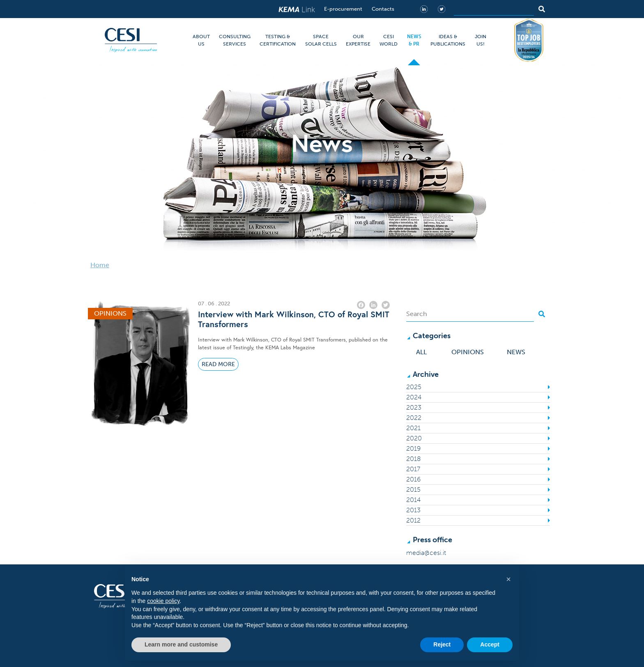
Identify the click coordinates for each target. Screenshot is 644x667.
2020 (414, 438)
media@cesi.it (426, 553)
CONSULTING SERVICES (235, 40)
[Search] (494, 9)
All (421, 352)
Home (100, 265)
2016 (413, 479)
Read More (218, 364)
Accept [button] (490, 644)
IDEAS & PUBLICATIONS (448, 40)
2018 (414, 459)
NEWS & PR (414, 40)
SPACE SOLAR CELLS (321, 40)
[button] (508, 579)
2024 (414, 397)
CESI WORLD (389, 40)
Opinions (468, 352)
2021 (413, 428)
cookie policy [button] (163, 601)
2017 (413, 469)
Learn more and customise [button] (181, 644)
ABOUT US (201, 40)
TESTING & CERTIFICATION (278, 40)
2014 (413, 500)
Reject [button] (442, 644)
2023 (414, 407)
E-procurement (343, 9)
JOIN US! (481, 40)
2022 (414, 418)
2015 (413, 489)
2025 (414, 387)
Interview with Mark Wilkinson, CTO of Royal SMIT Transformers (294, 319)
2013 (413, 510)
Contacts (383, 9)
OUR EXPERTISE (358, 40)
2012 (413, 520)
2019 (413, 448)
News (516, 352)
